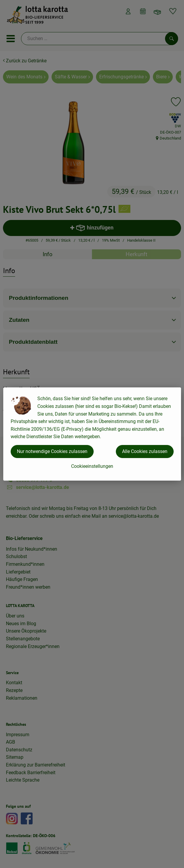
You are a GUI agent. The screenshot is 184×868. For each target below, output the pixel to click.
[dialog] (92, 434)
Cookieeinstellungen (92, 466)
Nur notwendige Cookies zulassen (52, 451)
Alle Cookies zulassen (145, 451)
